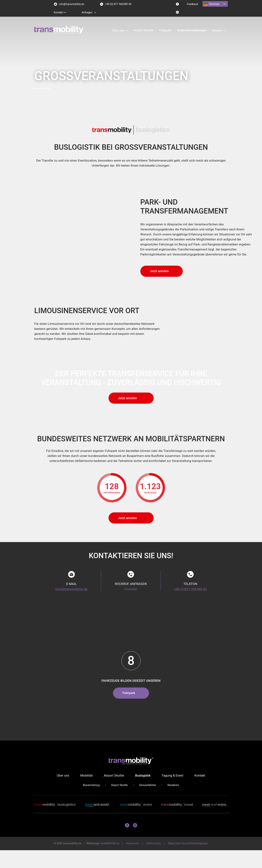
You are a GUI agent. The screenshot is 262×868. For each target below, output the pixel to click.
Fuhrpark (165, 30)
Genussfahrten (148, 785)
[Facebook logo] (177, 4)
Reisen (217, 30)
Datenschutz (153, 843)
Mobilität (87, 775)
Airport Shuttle (144, 30)
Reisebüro (173, 785)
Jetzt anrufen (159, 271)
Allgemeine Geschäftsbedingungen (188, 843)
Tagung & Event (172, 775)
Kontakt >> (60, 12)
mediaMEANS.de (110, 843)
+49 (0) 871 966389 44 (116, 4)
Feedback (192, 4)
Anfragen (87, 12)
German (212, 4)
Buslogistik (143, 775)
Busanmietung (91, 785)
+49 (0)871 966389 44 (190, 589)
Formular (131, 589)
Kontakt (200, 775)
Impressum (133, 843)
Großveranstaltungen (192, 30)
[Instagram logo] (177, 12)
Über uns (118, 30)
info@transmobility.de (69, 4)
